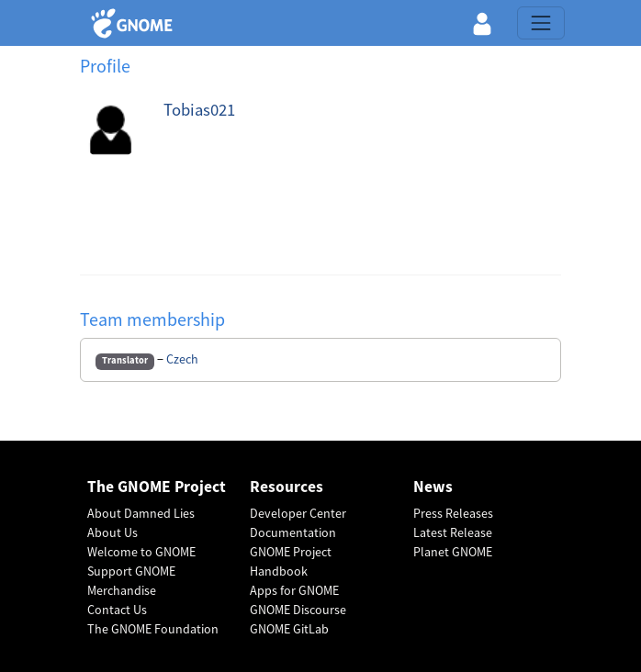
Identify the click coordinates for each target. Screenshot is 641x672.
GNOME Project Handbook (291, 561)
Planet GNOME (453, 552)
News (433, 487)
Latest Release (453, 532)
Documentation (293, 532)
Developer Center (298, 513)
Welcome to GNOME (141, 552)
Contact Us (117, 610)
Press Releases (453, 513)
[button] (482, 23)
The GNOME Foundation (153, 629)
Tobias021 (199, 110)
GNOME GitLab (289, 629)
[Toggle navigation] (541, 23)
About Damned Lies (141, 513)
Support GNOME (131, 571)
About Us (112, 532)
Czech (182, 359)
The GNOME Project (157, 487)
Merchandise (122, 590)
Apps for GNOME (294, 590)
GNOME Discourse (298, 610)
